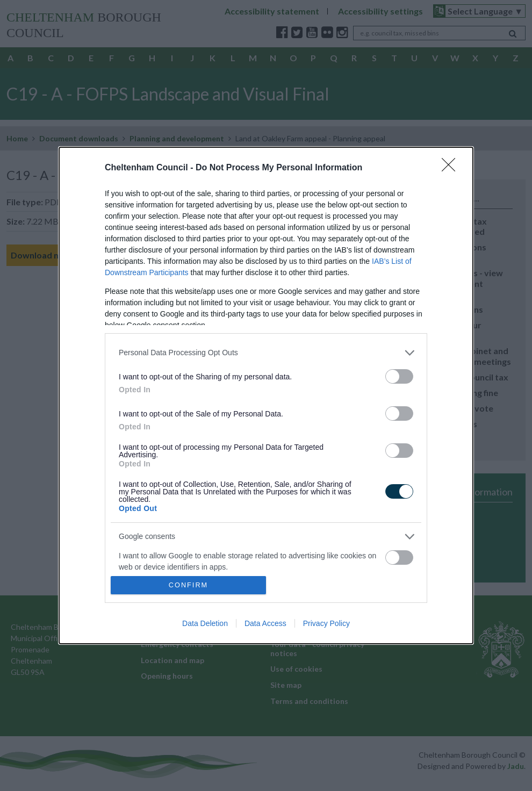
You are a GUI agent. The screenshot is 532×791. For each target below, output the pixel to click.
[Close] (452, 168)
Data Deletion (205, 623)
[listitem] (266, 353)
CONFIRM (188, 585)
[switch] (399, 376)
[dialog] (266, 396)
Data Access (265, 623)
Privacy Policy (326, 623)
